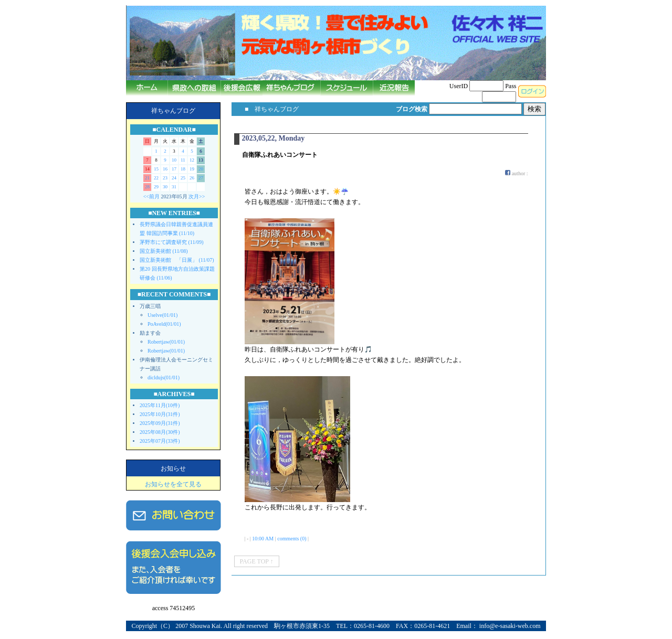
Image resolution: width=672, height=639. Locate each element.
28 (147, 187)
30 (165, 187)
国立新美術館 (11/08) (164, 251)
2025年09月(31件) (160, 423)
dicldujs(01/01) (164, 377)
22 (156, 178)
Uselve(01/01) (162, 315)
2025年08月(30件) (160, 432)
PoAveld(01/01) (164, 324)
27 (201, 178)
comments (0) (292, 539)
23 (165, 178)
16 (165, 169)
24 (174, 178)
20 (201, 169)
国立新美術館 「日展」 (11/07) (177, 260)
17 (174, 169)
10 (174, 160)
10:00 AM (263, 539)
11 (183, 160)
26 (192, 178)
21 (147, 178)
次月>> (197, 196)
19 (192, 169)
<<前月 (151, 196)
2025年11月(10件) (160, 405)
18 (183, 169)
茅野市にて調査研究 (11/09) (172, 242)
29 (156, 187)
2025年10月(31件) (160, 414)
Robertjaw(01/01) (166, 342)
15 (156, 169)
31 (174, 187)
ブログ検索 (412, 109)
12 (192, 160)
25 (183, 178)
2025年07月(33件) (160, 441)
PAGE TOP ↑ (257, 561)
